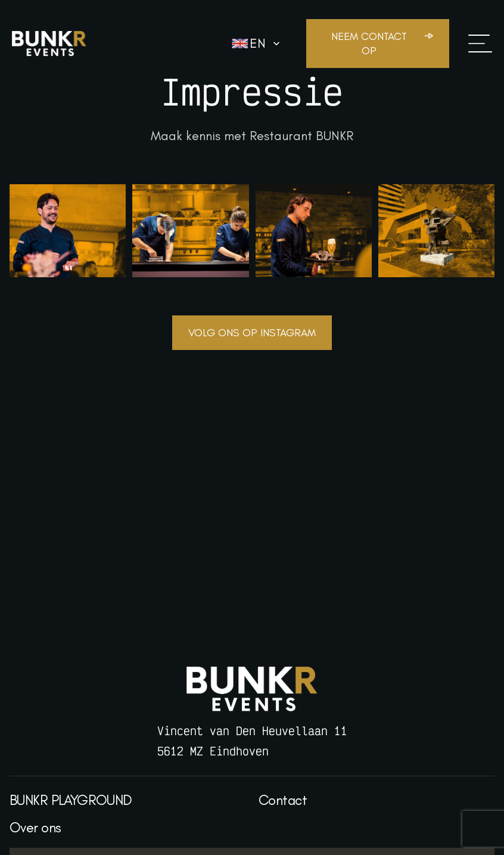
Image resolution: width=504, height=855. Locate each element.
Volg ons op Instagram (252, 333)
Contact (283, 800)
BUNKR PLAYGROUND (71, 800)
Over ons (35, 827)
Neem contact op (369, 44)
